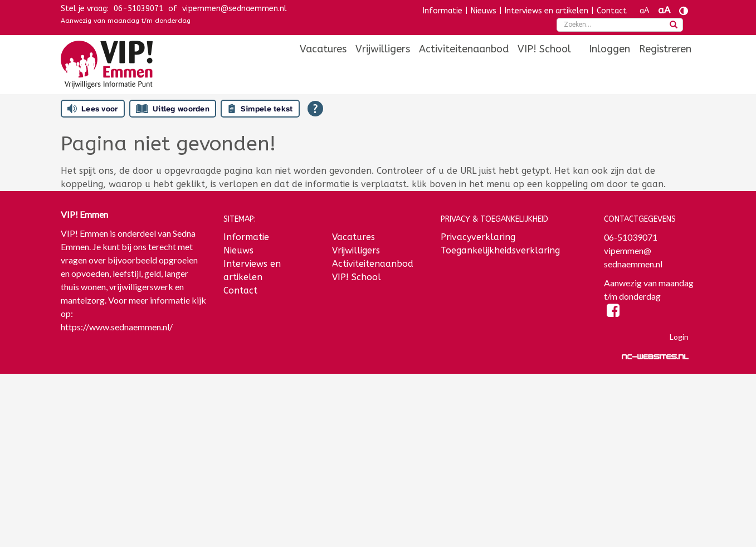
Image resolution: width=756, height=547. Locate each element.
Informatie (443, 11)
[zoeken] (674, 26)
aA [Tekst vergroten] (664, 10)
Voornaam (82, 439)
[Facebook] (614, 312)
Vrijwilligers (383, 49)
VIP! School (544, 49)
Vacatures (323, 49)
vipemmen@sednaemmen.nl (235, 9)
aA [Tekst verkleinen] (644, 11)
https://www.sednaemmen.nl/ (117, 327)
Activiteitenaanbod (464, 49)
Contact (612, 11)
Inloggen (609, 49)
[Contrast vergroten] (684, 11)
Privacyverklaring (478, 237)
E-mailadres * (89, 402)
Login (679, 337)
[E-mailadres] (134, 419)
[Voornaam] (134, 456)
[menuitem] (323, 49)
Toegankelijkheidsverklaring (500, 250)
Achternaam (85, 476)
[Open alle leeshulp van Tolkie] (315, 109)
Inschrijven (134, 522)
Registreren (665, 49)
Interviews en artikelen (547, 11)
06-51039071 (138, 9)
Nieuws (484, 11)
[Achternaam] (134, 493)
